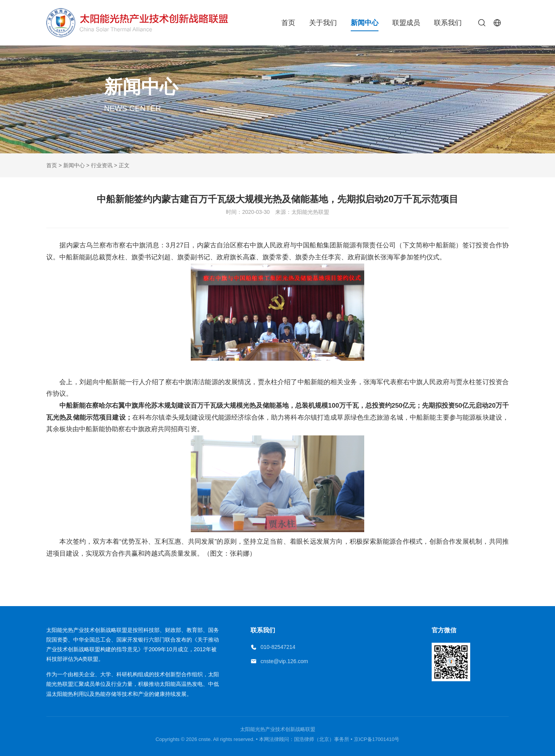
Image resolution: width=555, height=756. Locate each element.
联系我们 (448, 23)
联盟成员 (406, 23)
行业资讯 (102, 165)
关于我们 (323, 23)
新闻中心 (365, 23)
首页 (288, 23)
